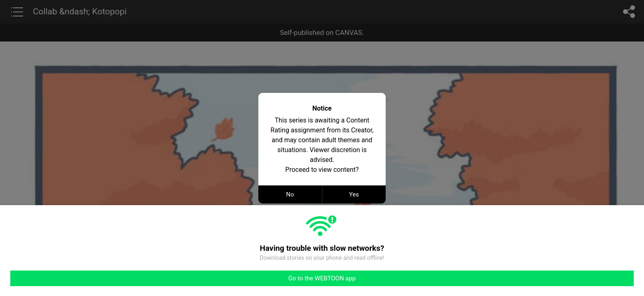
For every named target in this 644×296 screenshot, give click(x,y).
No (290, 194)
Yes (354, 194)
